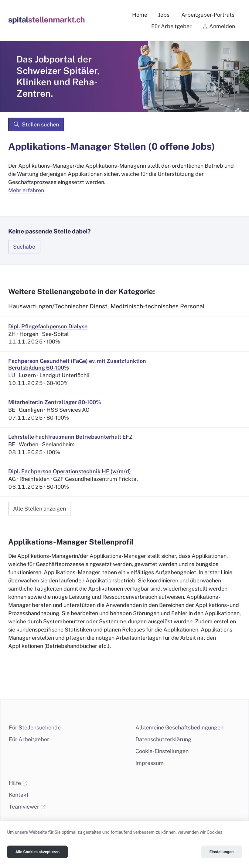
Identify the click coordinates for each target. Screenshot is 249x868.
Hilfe (18, 783)
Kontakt (19, 795)
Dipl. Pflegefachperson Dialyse (48, 326)
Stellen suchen (36, 124)
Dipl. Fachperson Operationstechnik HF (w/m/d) (70, 471)
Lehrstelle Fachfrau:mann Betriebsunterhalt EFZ (70, 437)
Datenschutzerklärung (163, 739)
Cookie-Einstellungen (162, 751)
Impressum (150, 763)
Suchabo (24, 247)
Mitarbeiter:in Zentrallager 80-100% (55, 402)
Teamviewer (27, 807)
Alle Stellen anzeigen (39, 509)
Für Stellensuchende (35, 727)
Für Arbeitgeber (29, 739)
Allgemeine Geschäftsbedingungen (179, 727)
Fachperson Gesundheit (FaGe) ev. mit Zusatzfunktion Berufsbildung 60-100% (77, 364)
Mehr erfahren (26, 190)
